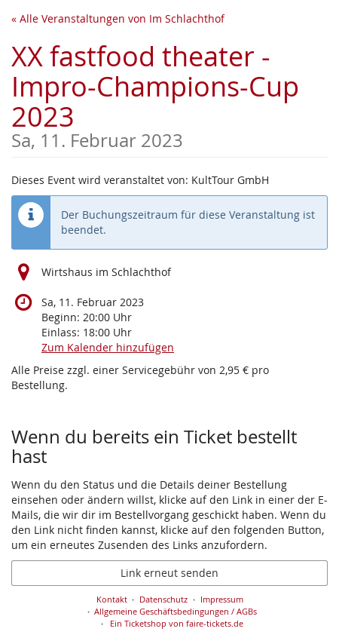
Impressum (222, 599)
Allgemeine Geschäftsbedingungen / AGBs (176, 611)
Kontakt (112, 599)
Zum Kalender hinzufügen (108, 347)
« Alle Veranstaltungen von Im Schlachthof (118, 18)
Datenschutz (163, 599)
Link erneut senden (169, 573)
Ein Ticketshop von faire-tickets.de (177, 623)
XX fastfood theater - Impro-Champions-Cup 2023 (169, 94)
